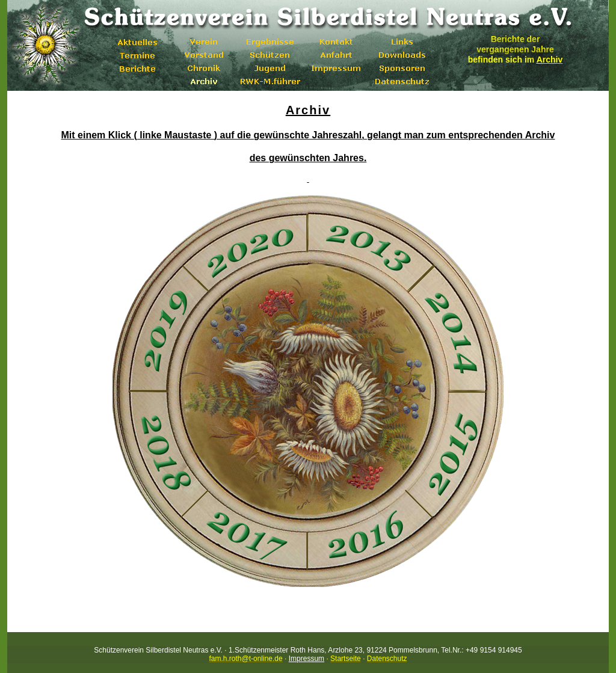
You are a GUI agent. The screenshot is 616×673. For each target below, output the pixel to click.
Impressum (306, 659)
